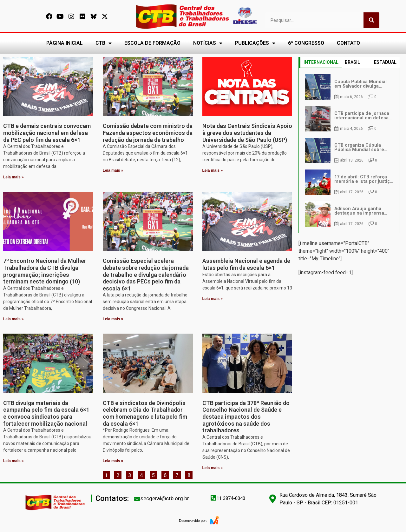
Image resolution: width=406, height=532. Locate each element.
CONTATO (348, 43)
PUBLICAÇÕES (255, 43)
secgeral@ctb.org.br (165, 498)
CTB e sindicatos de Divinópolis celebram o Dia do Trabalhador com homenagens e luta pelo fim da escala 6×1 (145, 413)
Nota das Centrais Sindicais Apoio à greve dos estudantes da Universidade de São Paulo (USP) (247, 133)
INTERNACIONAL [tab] (321, 62)
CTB (104, 43)
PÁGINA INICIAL (65, 43)
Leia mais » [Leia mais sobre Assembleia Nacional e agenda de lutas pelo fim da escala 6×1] (213, 299)
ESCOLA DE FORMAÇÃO (152, 43)
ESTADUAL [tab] (385, 62)
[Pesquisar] (371, 20)
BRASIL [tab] (352, 62)
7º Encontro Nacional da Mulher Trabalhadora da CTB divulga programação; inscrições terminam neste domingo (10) (45, 271)
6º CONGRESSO (306, 43)
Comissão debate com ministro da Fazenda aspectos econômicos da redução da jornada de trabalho (148, 133)
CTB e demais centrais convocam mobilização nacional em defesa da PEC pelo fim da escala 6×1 (47, 133)
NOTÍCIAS (208, 43)
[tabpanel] (349, 150)
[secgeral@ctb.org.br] (137, 499)
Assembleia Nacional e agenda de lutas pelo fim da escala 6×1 (246, 264)
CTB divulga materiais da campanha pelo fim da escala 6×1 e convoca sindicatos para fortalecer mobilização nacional (46, 413)
